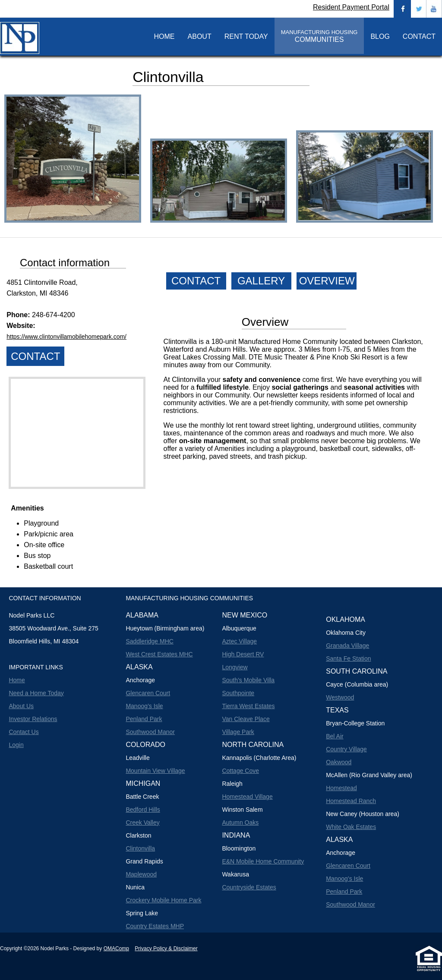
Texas (337, 710)
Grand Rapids (144, 861)
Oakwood (339, 762)
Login (16, 745)
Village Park (238, 732)
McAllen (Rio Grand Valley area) (369, 775)
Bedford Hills (143, 810)
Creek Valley (142, 822)
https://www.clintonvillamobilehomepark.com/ (66, 337)
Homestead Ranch (351, 801)
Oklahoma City (346, 633)
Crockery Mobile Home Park (163, 900)
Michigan (143, 783)
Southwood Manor (150, 732)
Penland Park (144, 719)
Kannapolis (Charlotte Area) (259, 758)
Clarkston (138, 835)
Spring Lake (142, 913)
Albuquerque (239, 628)
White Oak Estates (351, 827)
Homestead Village (247, 797)
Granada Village (347, 646)
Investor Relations (33, 719)
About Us (21, 706)
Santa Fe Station (348, 659)
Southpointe (238, 693)
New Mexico (245, 615)
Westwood (340, 697)
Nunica (135, 887)
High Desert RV (243, 654)
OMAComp (116, 948)
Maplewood (141, 874)
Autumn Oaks (240, 822)
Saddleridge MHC (150, 641)
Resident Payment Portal (351, 7)
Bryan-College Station (355, 723)
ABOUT (200, 36)
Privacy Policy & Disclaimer (166, 948)
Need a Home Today (36, 693)
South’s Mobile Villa (248, 680)
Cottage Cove (240, 771)
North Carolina (253, 745)
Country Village (346, 749)
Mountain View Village (155, 771)
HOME (164, 36)
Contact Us (24, 732)
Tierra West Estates (248, 706)
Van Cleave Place (246, 719)
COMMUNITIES (319, 36)
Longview (235, 667)
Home (17, 680)
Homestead (341, 788)
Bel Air (335, 736)
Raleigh (232, 784)
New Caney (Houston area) (363, 814)
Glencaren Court (148, 693)
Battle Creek (142, 797)
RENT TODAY (246, 36)
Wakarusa (235, 874)
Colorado (145, 745)
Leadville (137, 758)
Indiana (236, 835)
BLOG (380, 36)
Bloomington (239, 848)
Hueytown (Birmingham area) (165, 628)
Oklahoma (346, 619)
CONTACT (419, 36)
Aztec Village (239, 641)
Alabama (142, 615)
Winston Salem (242, 810)
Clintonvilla (140, 848)
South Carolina (357, 671)
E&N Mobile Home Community (263, 861)
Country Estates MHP (155, 926)
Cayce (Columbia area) (357, 684)
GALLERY (261, 281)
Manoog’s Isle (144, 706)
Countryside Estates (249, 887)
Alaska (139, 667)
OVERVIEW (327, 281)
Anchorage (140, 680)
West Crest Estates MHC (159, 654)
